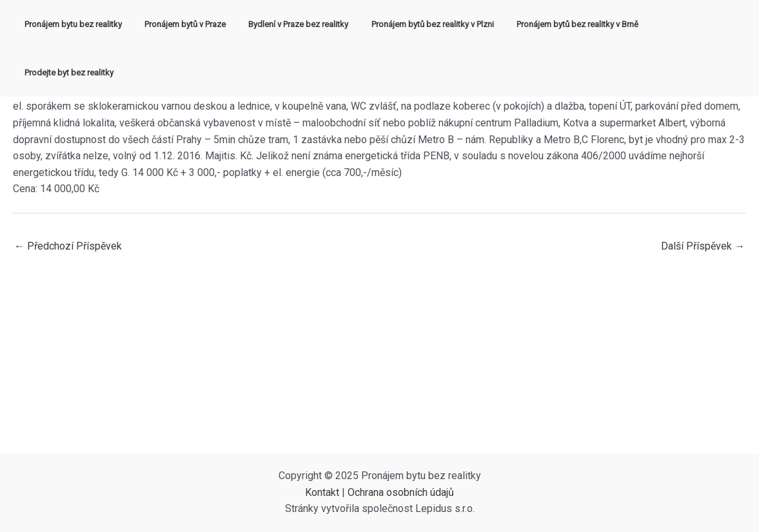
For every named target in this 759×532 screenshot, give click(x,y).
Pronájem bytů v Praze (186, 24)
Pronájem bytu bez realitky (80, 24)
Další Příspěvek (703, 246)
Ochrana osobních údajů (401, 492)
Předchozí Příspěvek (68, 246)
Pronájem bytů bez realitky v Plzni (422, 24)
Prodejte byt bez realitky (683, 24)
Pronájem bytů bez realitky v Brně (561, 24)
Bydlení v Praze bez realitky (294, 24)
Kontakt (322, 492)
